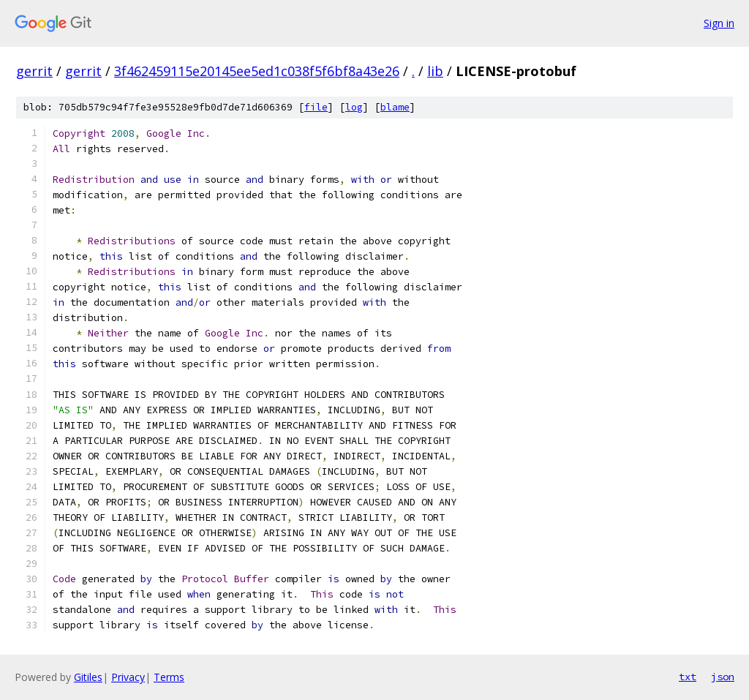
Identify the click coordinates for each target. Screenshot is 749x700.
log (354, 107)
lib (435, 71)
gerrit (34, 71)
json (723, 677)
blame (395, 107)
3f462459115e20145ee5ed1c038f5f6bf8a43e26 (257, 71)
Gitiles (88, 677)
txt (688, 677)
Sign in (719, 23)
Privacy (128, 677)
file (316, 107)
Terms (169, 677)
